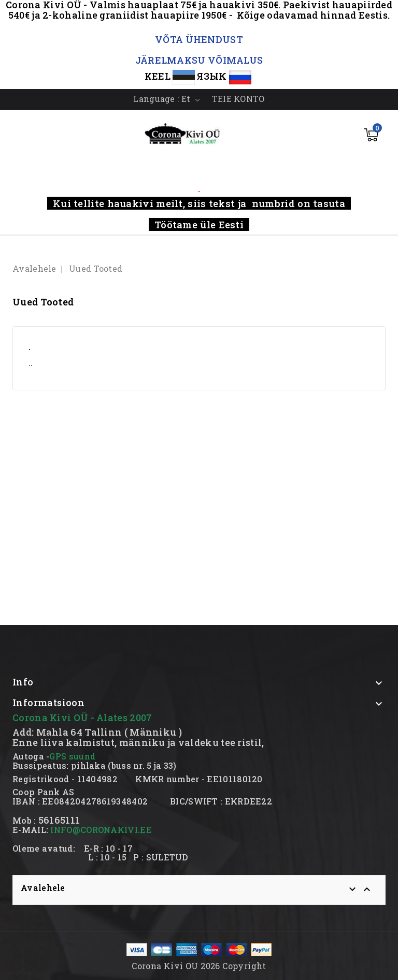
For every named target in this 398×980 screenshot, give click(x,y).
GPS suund (72, 756)
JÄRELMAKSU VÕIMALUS (199, 60)
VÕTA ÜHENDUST (199, 39)
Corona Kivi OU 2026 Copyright (199, 966)
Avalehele (43, 888)
